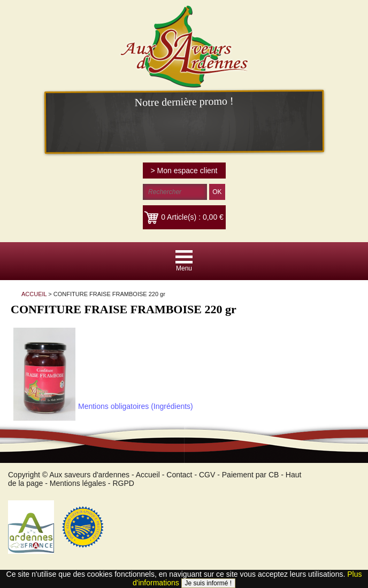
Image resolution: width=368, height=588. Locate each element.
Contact (179, 475)
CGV (207, 475)
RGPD (123, 483)
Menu (184, 268)
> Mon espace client (184, 171)
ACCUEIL (34, 294)
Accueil (148, 475)
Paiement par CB (251, 475)
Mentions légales (78, 483)
